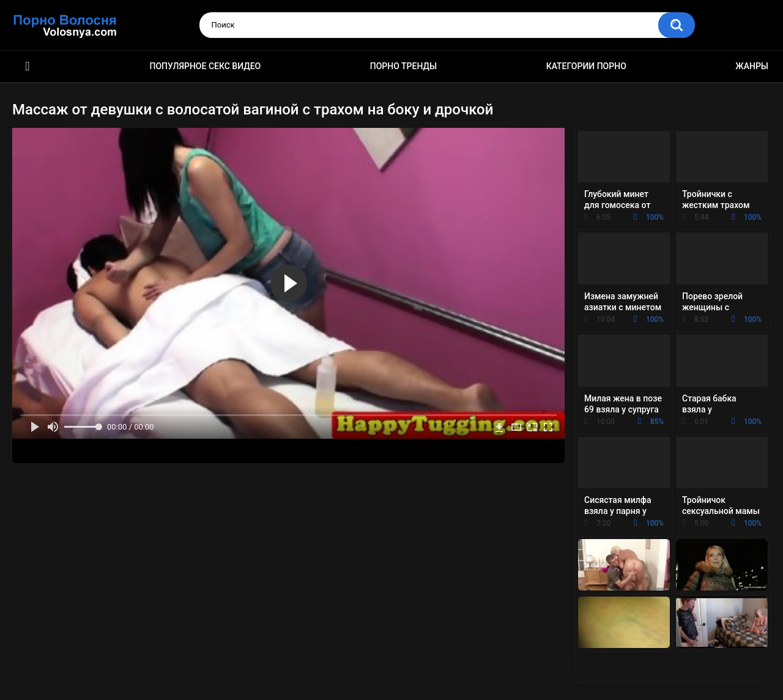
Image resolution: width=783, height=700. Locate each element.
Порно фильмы (28, 66)
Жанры (752, 66)
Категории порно (586, 66)
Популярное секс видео (206, 66)
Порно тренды (403, 66)
